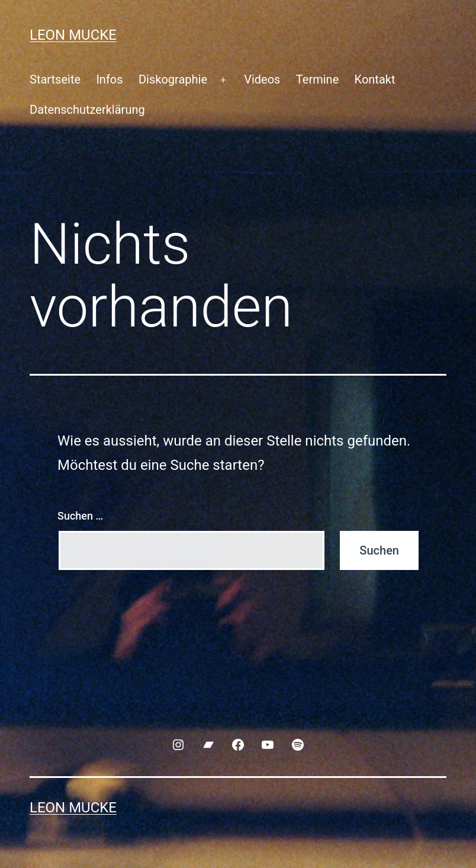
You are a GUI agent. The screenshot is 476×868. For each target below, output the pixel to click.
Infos (109, 79)
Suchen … (80, 516)
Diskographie (173, 79)
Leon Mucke (73, 35)
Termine (317, 79)
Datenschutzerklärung (87, 110)
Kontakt (375, 79)
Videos (262, 79)
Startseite (55, 79)
